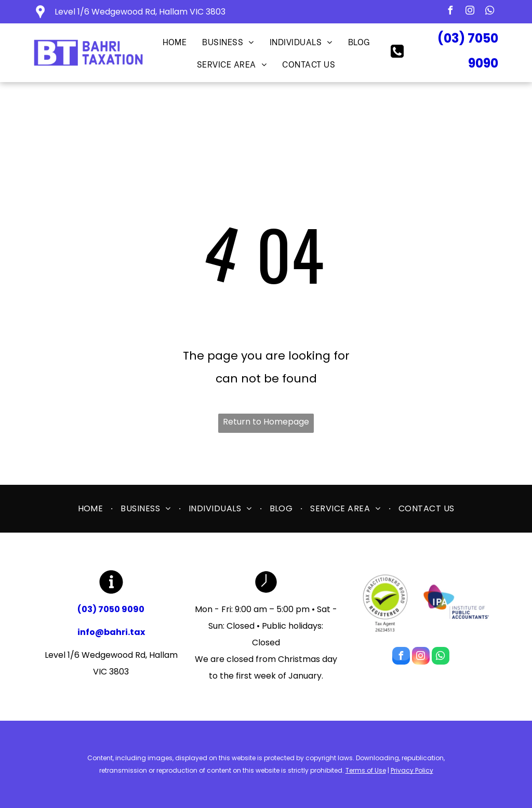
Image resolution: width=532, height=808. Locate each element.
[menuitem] (175, 42)
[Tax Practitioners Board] (385, 603)
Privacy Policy (412, 770)
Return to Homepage (266, 422)
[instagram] (470, 12)
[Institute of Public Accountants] (456, 603)
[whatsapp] (489, 12)
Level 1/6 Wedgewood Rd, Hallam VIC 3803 (140, 12)
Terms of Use (366, 770)
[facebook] (450, 12)
